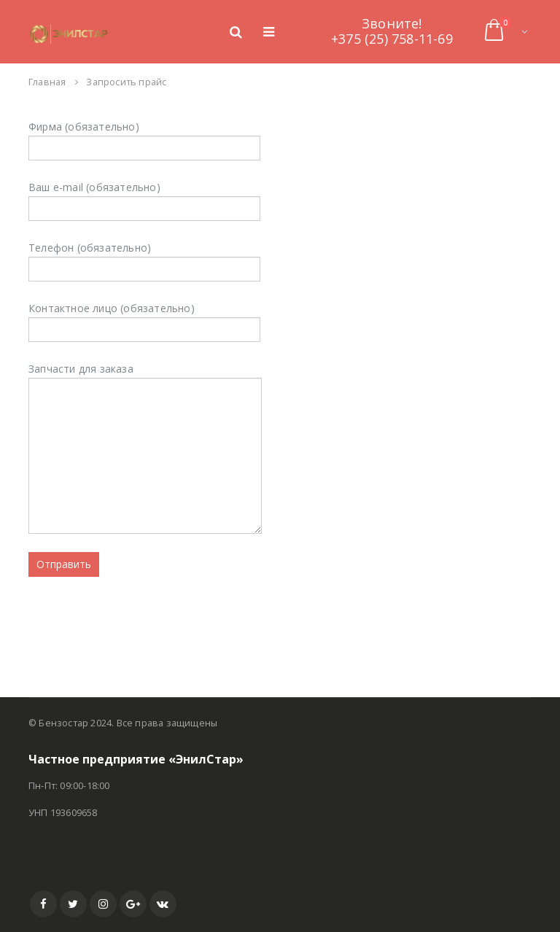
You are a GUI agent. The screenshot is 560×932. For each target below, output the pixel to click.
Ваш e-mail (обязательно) (144, 197)
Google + (133, 904)
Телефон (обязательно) (144, 258)
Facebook (43, 904)
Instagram (103, 904)
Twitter (73, 904)
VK (163, 904)
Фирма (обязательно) (144, 137)
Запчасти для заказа (145, 412)
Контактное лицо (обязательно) (144, 318)
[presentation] (139, 620)
